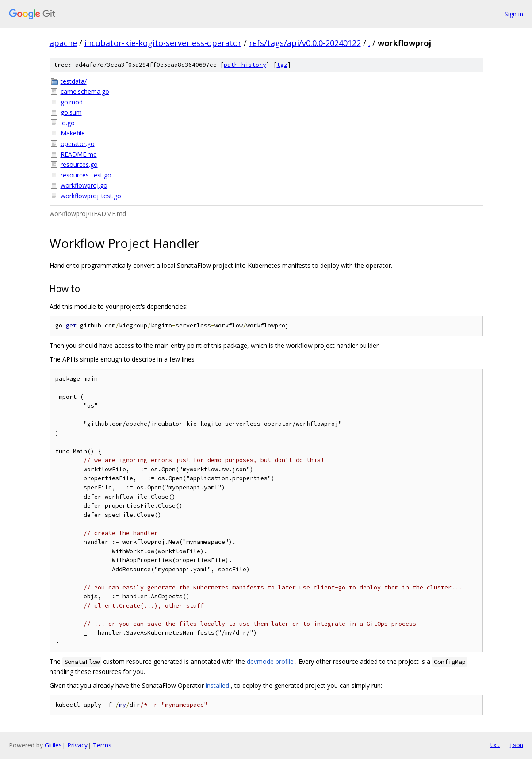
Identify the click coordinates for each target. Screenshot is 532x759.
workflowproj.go (84, 185)
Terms (102, 745)
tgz (282, 65)
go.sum (71, 112)
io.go (68, 123)
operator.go (78, 144)
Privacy (77, 745)
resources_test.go (86, 175)
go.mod (72, 102)
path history (245, 65)
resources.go (79, 164)
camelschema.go (85, 91)
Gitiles (53, 745)
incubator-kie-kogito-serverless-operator (163, 43)
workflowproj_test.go (91, 196)
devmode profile (270, 661)
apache (63, 43)
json (516, 745)
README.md (79, 154)
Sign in (514, 14)
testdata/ (74, 81)
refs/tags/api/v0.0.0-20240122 (305, 43)
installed (217, 685)
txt (495, 745)
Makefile (73, 133)
